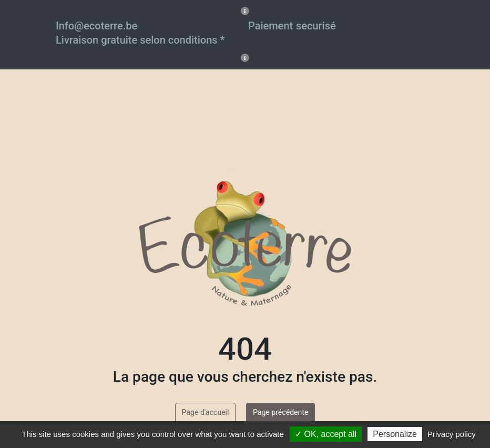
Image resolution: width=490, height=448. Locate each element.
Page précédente (280, 412)
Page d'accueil (206, 412)
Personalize (395, 434)
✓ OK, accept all (326, 434)
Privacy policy (452, 434)
